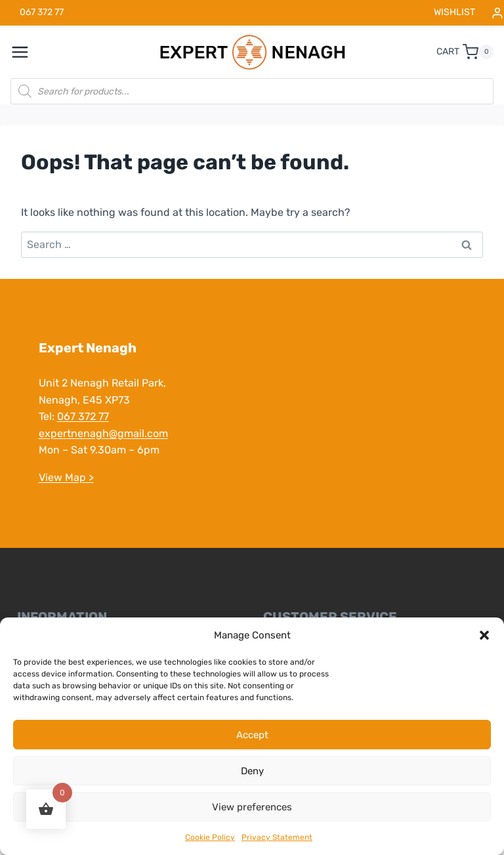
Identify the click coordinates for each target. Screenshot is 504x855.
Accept (252, 735)
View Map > (66, 477)
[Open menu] (27, 52)
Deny (252, 771)
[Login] (497, 13)
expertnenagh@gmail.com (103, 433)
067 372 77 (82, 416)
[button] (484, 635)
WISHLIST (454, 12)
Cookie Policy (210, 837)
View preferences (252, 807)
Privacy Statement (277, 837)
